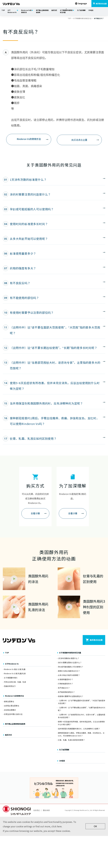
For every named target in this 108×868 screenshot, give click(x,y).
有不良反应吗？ (64, 689)
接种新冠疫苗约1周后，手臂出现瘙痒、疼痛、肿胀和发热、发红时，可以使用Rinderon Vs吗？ (81, 735)
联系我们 (37, 811)
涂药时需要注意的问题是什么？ (70, 663)
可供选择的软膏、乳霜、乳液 (15, 683)
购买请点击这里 (79, 139)
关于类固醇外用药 (11, 679)
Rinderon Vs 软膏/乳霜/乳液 (15, 674)
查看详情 (35, 514)
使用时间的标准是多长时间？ (69, 672)
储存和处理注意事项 (12, 706)
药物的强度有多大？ (66, 684)
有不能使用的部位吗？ (66, 693)
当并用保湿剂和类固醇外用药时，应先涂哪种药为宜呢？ (79, 730)
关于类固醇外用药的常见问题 (66, 11)
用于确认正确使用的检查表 (42, 11)
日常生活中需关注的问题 (13, 715)
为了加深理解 (81, 10)
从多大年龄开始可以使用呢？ (69, 676)
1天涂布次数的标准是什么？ (69, 659)
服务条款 (46, 811)
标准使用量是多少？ (66, 680)
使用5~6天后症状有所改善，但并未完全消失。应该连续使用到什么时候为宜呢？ (81, 724)
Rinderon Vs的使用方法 (26, 11)
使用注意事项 (9, 702)
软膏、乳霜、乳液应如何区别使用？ (71, 741)
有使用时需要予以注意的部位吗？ (71, 697)
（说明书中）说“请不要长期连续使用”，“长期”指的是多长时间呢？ (82, 710)
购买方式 (54, 10)
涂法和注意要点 (10, 711)
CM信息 (91, 10)
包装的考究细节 (10, 687)
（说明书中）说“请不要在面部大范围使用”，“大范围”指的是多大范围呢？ (82, 703)
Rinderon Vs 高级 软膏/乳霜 (15, 670)
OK (95, 827)
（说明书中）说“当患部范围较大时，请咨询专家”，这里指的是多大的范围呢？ (82, 717)
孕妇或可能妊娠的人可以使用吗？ (71, 668)
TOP (3, 10)
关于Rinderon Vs (12, 11)
